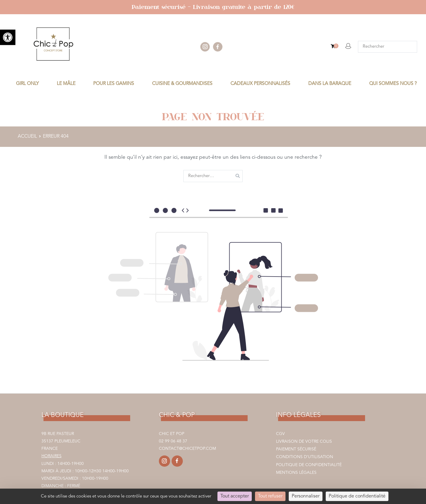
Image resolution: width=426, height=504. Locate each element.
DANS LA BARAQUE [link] (330, 84)
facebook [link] (218, 47)
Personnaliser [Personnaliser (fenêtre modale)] (306, 496)
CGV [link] (280, 434)
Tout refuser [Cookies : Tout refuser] (270, 496)
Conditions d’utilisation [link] (305, 457)
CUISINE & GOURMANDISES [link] (182, 84)
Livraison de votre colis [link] (304, 442)
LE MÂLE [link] (66, 84)
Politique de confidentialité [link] (309, 465)
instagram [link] (205, 47)
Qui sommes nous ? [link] (393, 84)
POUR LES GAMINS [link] (114, 84)
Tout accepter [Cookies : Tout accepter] (235, 496)
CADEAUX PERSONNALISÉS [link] (260, 84)
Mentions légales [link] (296, 473)
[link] (8, 37)
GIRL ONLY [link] (27, 84)
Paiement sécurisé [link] (296, 449)
